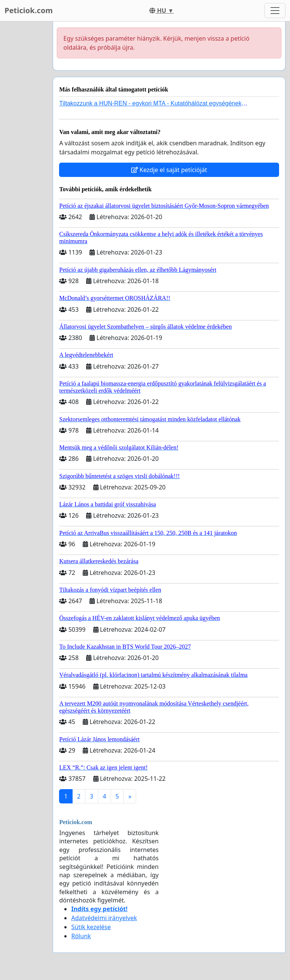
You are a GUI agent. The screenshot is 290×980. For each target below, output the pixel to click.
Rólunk (81, 936)
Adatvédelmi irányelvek (104, 918)
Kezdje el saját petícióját (169, 170)
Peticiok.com (29, 10)
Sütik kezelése (91, 927)
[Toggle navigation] (275, 11)
